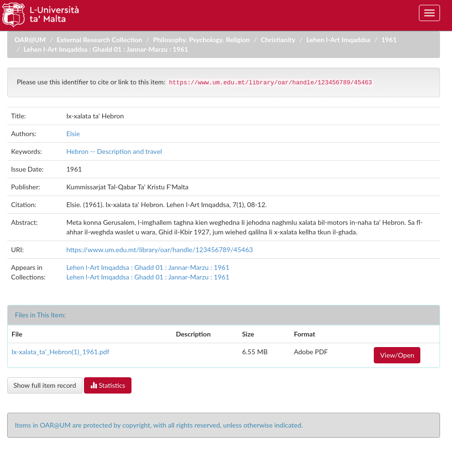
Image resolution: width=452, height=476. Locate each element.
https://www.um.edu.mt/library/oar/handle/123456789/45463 (160, 250)
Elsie (73, 134)
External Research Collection (99, 40)
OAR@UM (30, 40)
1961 (389, 40)
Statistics (108, 385)
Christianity (278, 40)
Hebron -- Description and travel (114, 151)
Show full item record (45, 385)
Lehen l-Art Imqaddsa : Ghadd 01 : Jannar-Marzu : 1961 (106, 49)
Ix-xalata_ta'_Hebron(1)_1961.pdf (60, 352)
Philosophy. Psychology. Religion (202, 40)
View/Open (397, 355)
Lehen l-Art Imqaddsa (338, 40)
